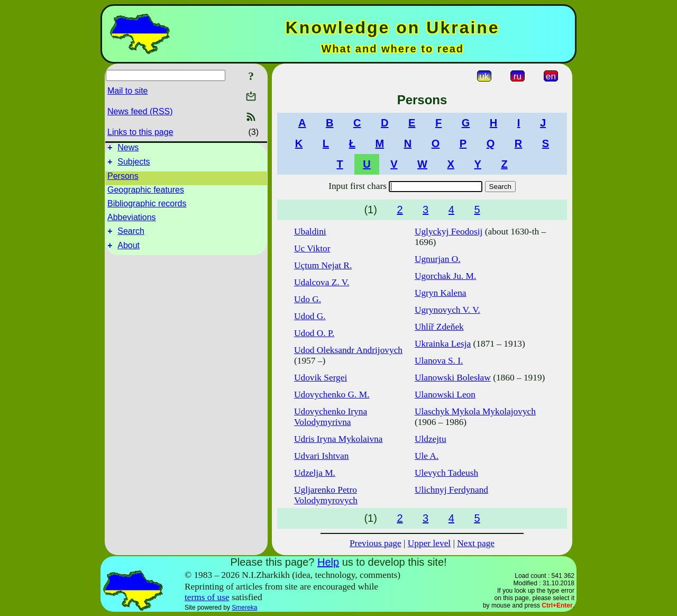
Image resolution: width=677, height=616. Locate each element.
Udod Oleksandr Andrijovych (348, 350)
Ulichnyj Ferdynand (451, 490)
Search (131, 236)
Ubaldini (310, 232)
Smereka (244, 608)
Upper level (429, 543)
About (129, 252)
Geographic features (146, 193)
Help (328, 562)
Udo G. (308, 299)
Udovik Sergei (321, 378)
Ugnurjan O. (438, 259)
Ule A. (427, 456)
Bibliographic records (147, 207)
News (128, 149)
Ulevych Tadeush (446, 473)
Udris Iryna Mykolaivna (338, 439)
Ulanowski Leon (445, 395)
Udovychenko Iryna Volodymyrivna (331, 417)
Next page (476, 543)
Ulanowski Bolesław (453, 378)
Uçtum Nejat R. (323, 265)
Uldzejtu (431, 439)
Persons (123, 179)
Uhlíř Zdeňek (439, 327)
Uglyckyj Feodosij (449, 232)
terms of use (207, 597)
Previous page (376, 543)
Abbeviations (132, 220)
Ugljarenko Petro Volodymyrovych (326, 495)
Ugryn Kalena (441, 293)
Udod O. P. (314, 333)
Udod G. (310, 316)
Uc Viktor (312, 248)
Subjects (134, 165)
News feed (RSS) (140, 111)
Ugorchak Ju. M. (445, 276)
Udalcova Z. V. (322, 282)
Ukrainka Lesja (443, 344)
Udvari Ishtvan (321, 456)
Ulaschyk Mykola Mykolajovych (475, 411)
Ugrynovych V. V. (447, 310)
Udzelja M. (315, 473)
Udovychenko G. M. (332, 395)
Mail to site (127, 91)
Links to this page (140, 132)
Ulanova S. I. (439, 361)
